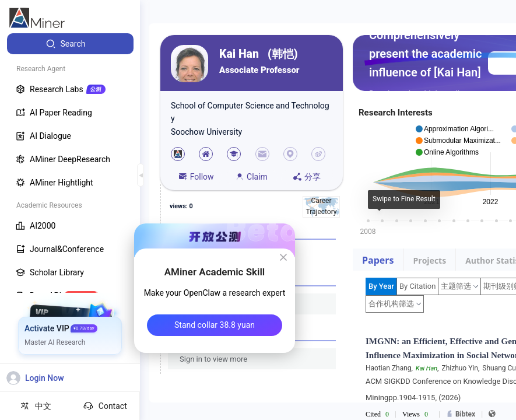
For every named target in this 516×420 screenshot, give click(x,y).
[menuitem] (70, 44)
